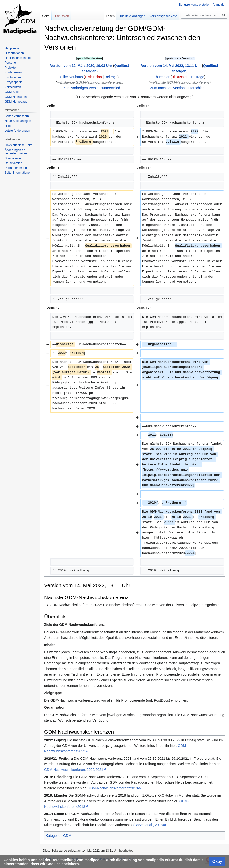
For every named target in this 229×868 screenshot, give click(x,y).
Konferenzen (13, 72)
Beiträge (111, 77)
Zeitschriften (13, 87)
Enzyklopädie (14, 82)
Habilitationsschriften (19, 58)
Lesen (110, 16)
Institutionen (13, 77)
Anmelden (219, 5)
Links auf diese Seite (19, 145)
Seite (46, 16)
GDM (67, 836)
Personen (11, 63)
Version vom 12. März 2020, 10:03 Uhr (81, 66)
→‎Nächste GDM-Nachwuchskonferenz (179, 82)
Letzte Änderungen (17, 131)
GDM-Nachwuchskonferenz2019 (113, 788)
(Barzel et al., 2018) (149, 825)
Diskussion (93, 77)
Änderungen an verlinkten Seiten (16, 152)
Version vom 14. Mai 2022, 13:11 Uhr (171, 66)
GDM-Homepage (16, 102)
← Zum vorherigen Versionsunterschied (90, 88)
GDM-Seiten (13, 92)
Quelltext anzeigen (132, 16)
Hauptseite (12, 48)
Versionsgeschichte (163, 16)
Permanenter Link (17, 168)
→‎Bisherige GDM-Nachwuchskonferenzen (89, 82)
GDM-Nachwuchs (16, 97)
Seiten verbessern (17, 116)
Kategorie (53, 836)
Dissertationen (14, 53)
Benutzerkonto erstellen (195, 5)
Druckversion (13, 163)
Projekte (10, 68)
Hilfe (8, 126)
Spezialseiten (14, 158)
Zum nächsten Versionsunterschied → (180, 88)
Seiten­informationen (18, 173)
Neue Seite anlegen (18, 121)
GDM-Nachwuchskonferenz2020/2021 (74, 770)
